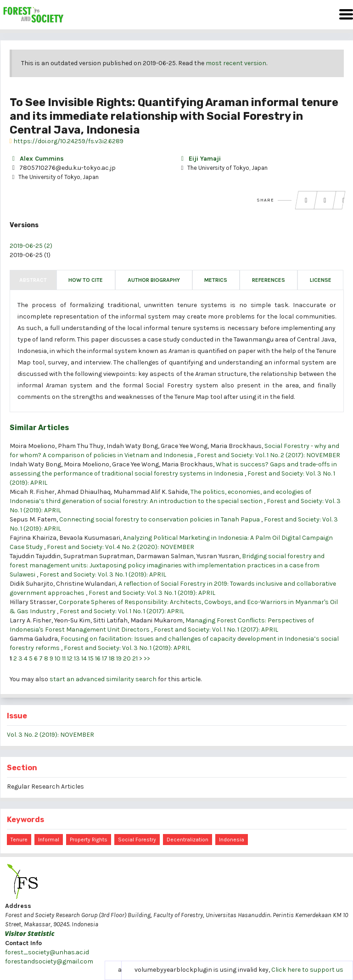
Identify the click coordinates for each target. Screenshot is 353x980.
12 (70, 658)
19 (119, 658)
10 (58, 658)
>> (147, 658)
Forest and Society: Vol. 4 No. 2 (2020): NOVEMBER (120, 547)
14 (84, 658)
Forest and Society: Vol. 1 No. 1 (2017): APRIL (122, 611)
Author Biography (154, 280)
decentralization (188, 840)
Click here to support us (307, 970)
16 (98, 658)
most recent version (236, 63)
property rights (89, 840)
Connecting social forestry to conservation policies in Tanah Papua (160, 519)
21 (135, 658)
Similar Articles (39, 428)
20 (127, 658)
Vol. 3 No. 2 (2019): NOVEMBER (50, 735)
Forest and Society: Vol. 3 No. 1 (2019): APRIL (103, 574)
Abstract (33, 280)
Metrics (216, 280)
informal (49, 840)
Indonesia (232, 840)
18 (112, 658)
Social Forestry (137, 840)
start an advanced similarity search (103, 679)
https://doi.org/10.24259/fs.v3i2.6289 (67, 141)
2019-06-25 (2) (31, 246)
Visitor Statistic (30, 933)
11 (64, 658)
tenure (19, 840)
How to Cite (86, 280)
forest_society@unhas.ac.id (47, 952)
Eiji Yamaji (200, 159)
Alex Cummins (37, 159)
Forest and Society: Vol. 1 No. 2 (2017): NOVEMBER (269, 455)
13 (77, 658)
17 (105, 658)
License (321, 280)
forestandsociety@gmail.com (49, 961)
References (269, 280)
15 (91, 658)
